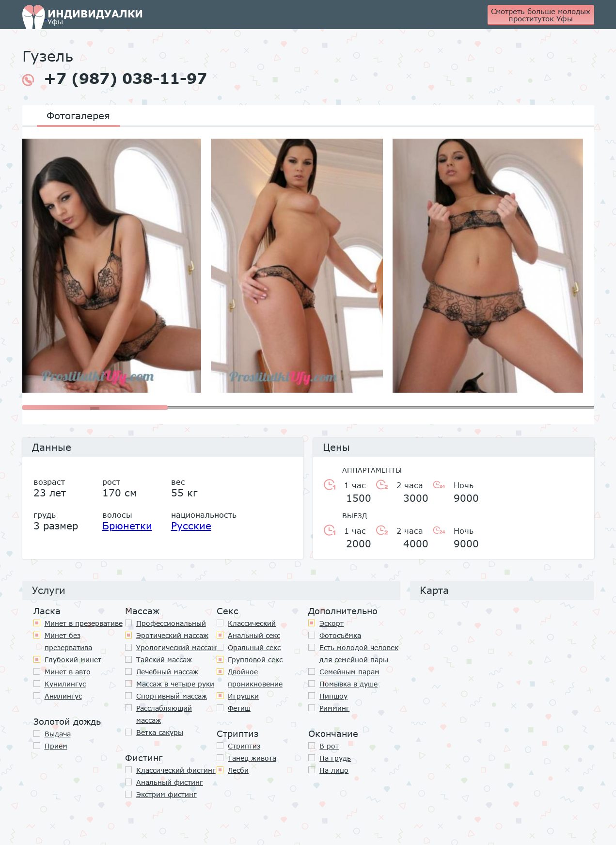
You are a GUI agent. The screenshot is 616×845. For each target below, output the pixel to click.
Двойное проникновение (255, 678)
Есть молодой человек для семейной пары (359, 654)
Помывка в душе (348, 684)
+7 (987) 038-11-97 (115, 79)
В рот (329, 746)
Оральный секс (254, 647)
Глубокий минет (73, 660)
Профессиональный (171, 623)
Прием (56, 746)
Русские (191, 526)
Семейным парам (349, 672)
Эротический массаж (172, 635)
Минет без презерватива (68, 641)
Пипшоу (333, 696)
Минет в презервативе (84, 623)
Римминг (334, 708)
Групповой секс (255, 660)
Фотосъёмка (340, 635)
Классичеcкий (252, 623)
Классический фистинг (176, 770)
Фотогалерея (78, 115)
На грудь (335, 758)
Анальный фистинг (170, 782)
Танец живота (252, 758)
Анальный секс (254, 635)
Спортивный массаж (172, 696)
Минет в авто (68, 672)
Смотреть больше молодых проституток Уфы (541, 15)
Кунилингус (65, 684)
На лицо (334, 770)
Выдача (58, 734)
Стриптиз (244, 746)
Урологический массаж (176, 647)
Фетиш (239, 708)
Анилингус (63, 696)
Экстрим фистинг (166, 794)
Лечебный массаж (167, 672)
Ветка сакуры (160, 732)
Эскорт (332, 623)
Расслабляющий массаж (164, 714)
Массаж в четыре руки (175, 684)
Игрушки (243, 696)
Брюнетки (127, 526)
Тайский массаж (164, 660)
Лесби (238, 770)
